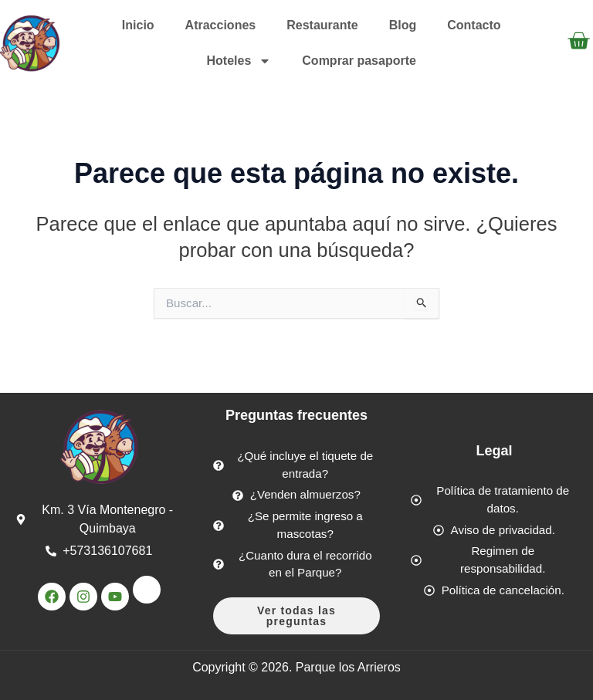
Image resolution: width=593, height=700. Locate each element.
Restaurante (322, 25)
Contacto (474, 25)
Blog (403, 25)
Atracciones (221, 25)
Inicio (138, 25)
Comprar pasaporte (359, 61)
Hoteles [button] (239, 61)
